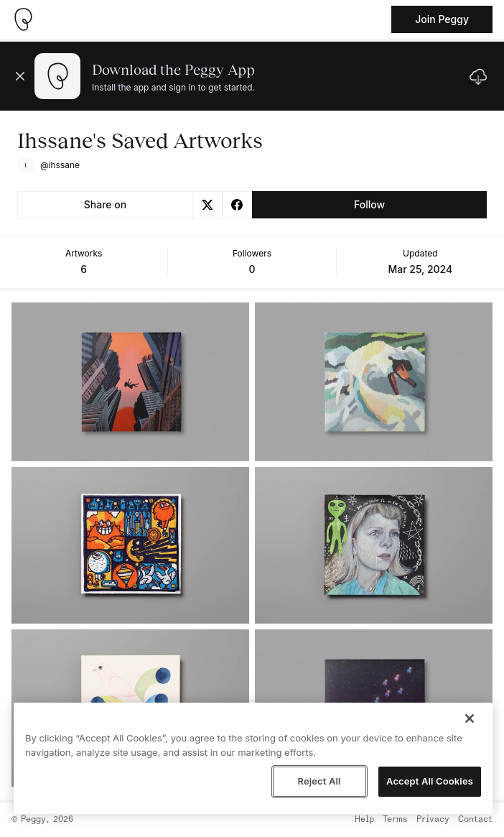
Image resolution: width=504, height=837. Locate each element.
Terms (395, 820)
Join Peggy (442, 19)
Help (364, 820)
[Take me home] (23, 19)
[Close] (470, 718)
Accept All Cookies (430, 781)
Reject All (319, 781)
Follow (369, 204)
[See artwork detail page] (130, 382)
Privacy (433, 820)
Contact (475, 820)
